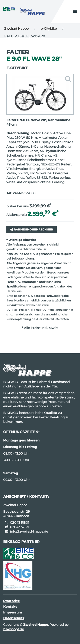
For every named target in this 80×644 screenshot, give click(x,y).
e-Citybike (49, 28)
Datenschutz (14, 618)
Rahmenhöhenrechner (32, 229)
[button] (75, 12)
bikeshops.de (14, 629)
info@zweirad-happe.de (29, 531)
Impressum (13, 612)
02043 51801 (20, 523)
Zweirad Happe (16, 28)
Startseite (11, 601)
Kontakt (10, 607)
